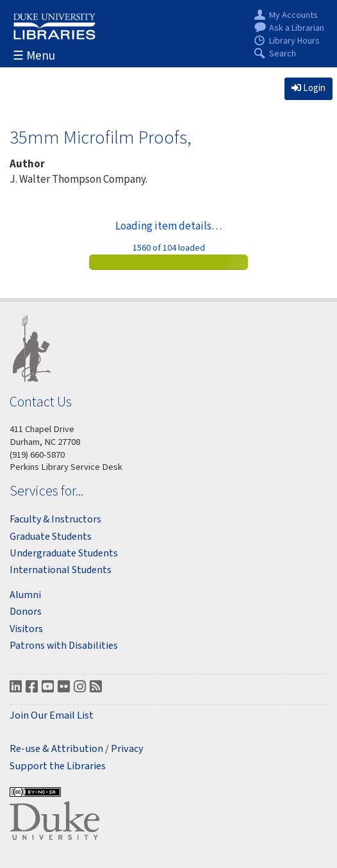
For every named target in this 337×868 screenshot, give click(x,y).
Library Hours (294, 41)
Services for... (46, 491)
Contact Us (41, 402)
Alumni (25, 595)
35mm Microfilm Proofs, (101, 137)
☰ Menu (34, 56)
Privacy (127, 749)
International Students (61, 570)
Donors (26, 612)
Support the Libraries (58, 766)
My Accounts (293, 16)
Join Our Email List (52, 716)
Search (283, 54)
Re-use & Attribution (56, 749)
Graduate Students (51, 537)
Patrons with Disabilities (64, 646)
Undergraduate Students (64, 553)
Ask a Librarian (297, 29)
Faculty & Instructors (55, 519)
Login (308, 88)
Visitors (26, 629)
